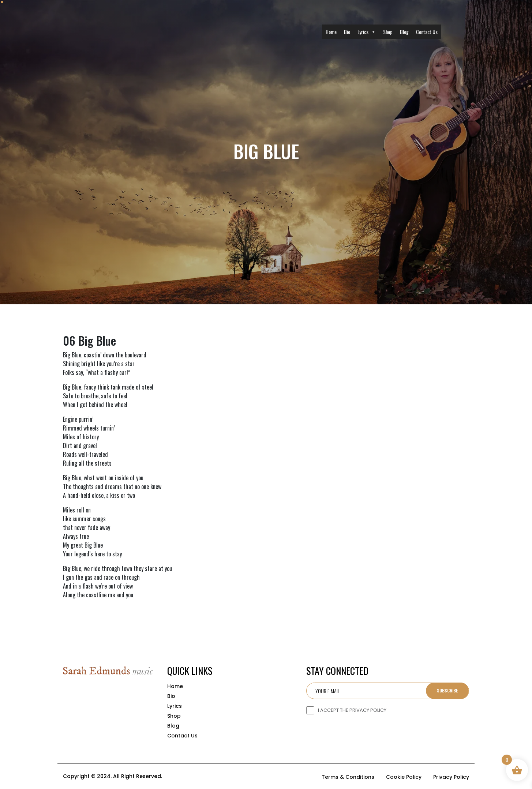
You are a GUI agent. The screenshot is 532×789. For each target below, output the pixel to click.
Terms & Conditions (348, 777)
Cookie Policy (404, 777)
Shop (388, 32)
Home (331, 32)
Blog (404, 32)
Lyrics (367, 32)
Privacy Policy (451, 777)
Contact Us (427, 32)
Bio (347, 32)
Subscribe (447, 690)
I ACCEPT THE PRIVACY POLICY (352, 710)
